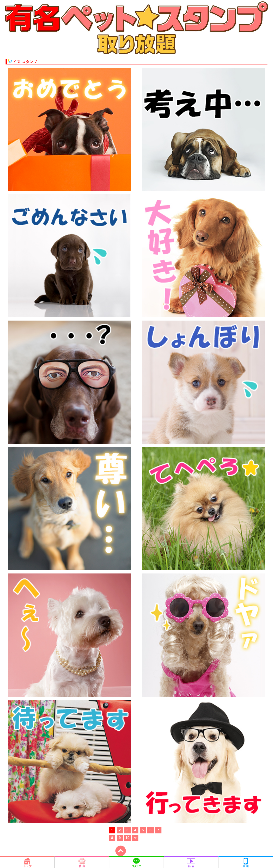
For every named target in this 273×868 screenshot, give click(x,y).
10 (128, 838)
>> (135, 838)
